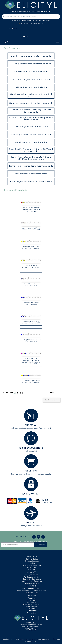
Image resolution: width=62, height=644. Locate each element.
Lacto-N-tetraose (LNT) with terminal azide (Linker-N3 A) (31, 229)
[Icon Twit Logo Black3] (39, 537)
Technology (32, 600)
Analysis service (32, 575)
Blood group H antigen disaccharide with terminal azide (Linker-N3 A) (31, 209)
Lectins (32, 563)
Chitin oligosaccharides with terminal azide (31, 182)
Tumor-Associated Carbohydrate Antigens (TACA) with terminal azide (31, 158)
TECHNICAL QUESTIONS (31, 448)
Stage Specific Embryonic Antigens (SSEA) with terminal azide (31, 150)
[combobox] (31, 17)
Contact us (32, 613)
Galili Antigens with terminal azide (31, 87)
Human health (32, 593)
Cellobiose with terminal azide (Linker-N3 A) (31, 303)
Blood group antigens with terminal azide (31, 56)
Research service (32, 583)
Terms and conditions (24, 639)
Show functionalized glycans (31, 23)
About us (32, 598)
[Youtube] (43, 537)
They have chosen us (32, 604)
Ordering (32, 609)
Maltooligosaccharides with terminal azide (31, 134)
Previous (8, 393)
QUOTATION (31, 425)
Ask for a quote (18, 428)
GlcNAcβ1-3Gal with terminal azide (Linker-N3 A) (31, 341)
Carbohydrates (32, 559)
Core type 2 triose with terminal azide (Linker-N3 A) (31, 248)
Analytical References (32, 565)
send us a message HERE (41, 20)
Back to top (51, 400)
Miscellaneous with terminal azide (31, 142)
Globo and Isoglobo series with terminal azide (31, 103)
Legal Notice (7, 639)
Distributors (32, 611)
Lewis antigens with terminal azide (31, 127)
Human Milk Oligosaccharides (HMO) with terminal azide (31, 111)
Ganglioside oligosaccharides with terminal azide (31, 95)
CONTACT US (31, 630)
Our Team (32, 602)
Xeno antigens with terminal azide (31, 174)
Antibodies (32, 567)
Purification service (32, 577)
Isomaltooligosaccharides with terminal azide (31, 166)
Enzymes (32, 569)
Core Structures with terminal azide (31, 72)
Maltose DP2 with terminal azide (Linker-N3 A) (31, 285)
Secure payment (43, 639)
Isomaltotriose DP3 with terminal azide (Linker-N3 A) (31, 322)
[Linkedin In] (34, 537)
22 (22, 393)
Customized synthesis (32, 579)
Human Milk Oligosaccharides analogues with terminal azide (31, 119)
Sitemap (56, 639)
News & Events (32, 606)
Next (53, 393)
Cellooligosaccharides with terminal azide (31, 64)
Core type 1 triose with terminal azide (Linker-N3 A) (31, 266)
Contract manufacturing (32, 581)
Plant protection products (32, 589)
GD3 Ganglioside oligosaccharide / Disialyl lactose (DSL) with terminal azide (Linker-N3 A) (31, 361)
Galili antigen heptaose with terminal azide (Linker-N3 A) (31, 382)
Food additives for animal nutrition (32, 591)
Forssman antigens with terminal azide (31, 79)
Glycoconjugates (32, 561)
